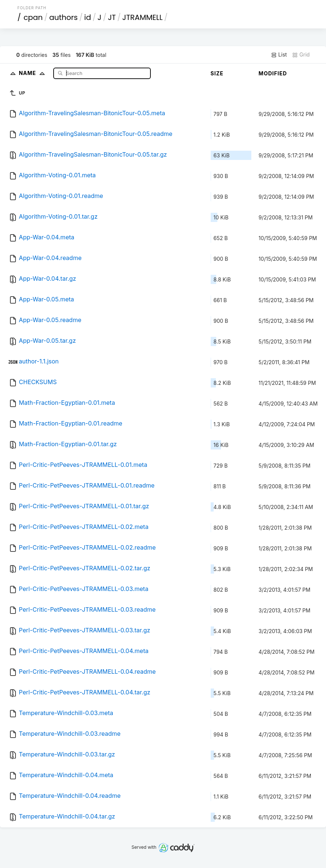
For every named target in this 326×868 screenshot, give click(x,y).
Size (217, 73)
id (88, 17)
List (279, 55)
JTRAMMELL (142, 17)
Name (33, 73)
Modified (273, 73)
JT (112, 17)
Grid (301, 55)
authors (63, 17)
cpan (33, 17)
